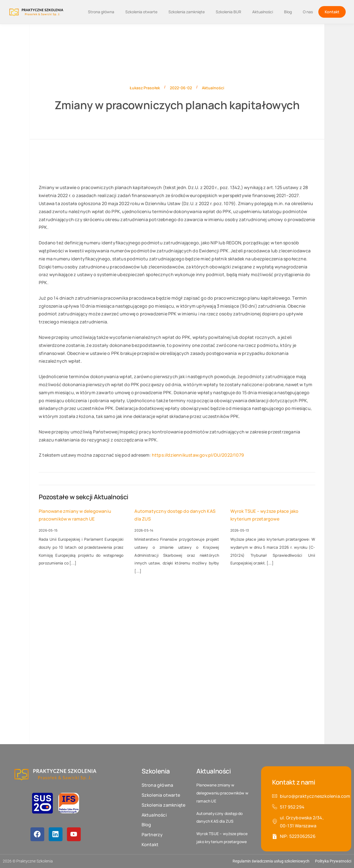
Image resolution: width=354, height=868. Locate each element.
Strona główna (101, 12)
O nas (308, 12)
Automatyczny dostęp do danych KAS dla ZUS (175, 515)
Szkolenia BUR (228, 12)
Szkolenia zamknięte (187, 12)
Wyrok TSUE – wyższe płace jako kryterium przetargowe (265, 515)
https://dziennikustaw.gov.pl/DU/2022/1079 (198, 455)
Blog (288, 12)
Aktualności (263, 12)
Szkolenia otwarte (141, 12)
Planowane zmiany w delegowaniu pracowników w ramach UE (75, 515)
